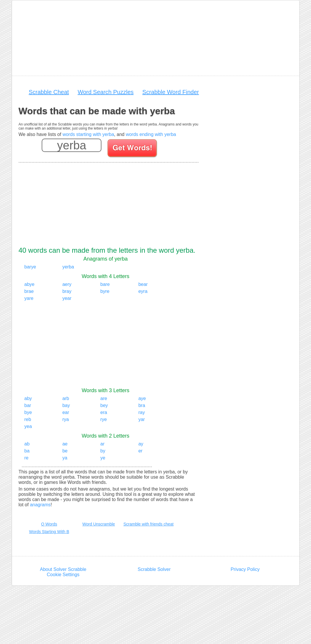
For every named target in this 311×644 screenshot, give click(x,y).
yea (28, 426)
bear (143, 284)
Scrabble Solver (154, 569)
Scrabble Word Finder (171, 92)
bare (105, 284)
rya (66, 419)
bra (142, 405)
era (104, 412)
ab (27, 444)
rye (103, 419)
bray (67, 291)
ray (142, 412)
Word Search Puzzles (106, 92)
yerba (68, 267)
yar (142, 419)
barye (30, 267)
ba (27, 451)
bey (104, 405)
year (67, 298)
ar (102, 444)
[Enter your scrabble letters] (72, 145)
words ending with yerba (151, 134)
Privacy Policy (245, 569)
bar (28, 405)
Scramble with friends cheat (149, 524)
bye (28, 412)
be (65, 451)
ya (65, 458)
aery (67, 284)
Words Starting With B (49, 532)
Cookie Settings (63, 575)
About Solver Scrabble (63, 569)
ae (65, 444)
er (140, 451)
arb (66, 398)
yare (29, 298)
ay (141, 444)
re (27, 458)
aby (28, 398)
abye (30, 284)
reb (28, 419)
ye (103, 458)
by (103, 451)
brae (29, 291)
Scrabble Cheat (49, 92)
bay (66, 405)
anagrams (40, 505)
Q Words (49, 524)
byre (105, 291)
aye (142, 398)
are (104, 398)
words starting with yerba (88, 134)
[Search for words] (133, 149)
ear (66, 412)
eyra (143, 291)
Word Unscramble (99, 524)
